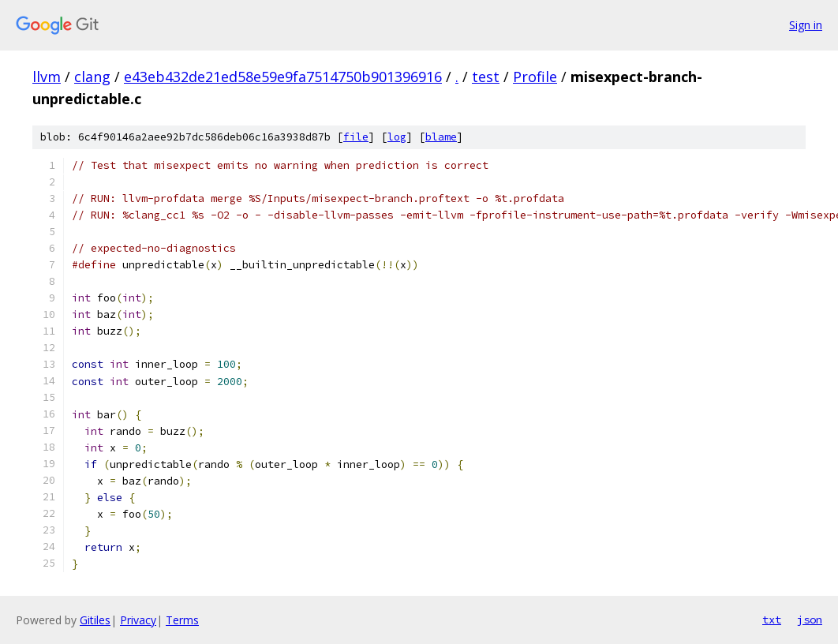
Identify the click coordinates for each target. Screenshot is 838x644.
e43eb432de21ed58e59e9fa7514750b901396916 (283, 77)
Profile (535, 77)
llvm (47, 77)
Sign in (806, 25)
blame (441, 137)
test (486, 77)
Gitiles (95, 620)
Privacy (138, 620)
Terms (182, 620)
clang (92, 77)
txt (772, 620)
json (810, 620)
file (356, 137)
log (397, 137)
